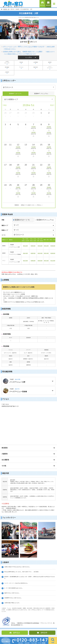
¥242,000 (25, 246)
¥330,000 (40, 246)
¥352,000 (46, 246)
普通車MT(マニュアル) (45, 220)
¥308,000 (53, 246)
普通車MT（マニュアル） (41, 94)
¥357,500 (46, 261)
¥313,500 (53, 261)
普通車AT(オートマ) (22, 220)
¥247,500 (25, 261)
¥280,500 (33, 246)
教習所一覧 (6, 9)
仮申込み (42, 4)
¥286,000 (33, 261)
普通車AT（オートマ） (16, 94)
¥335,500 (40, 261)
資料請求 (48, 4)
